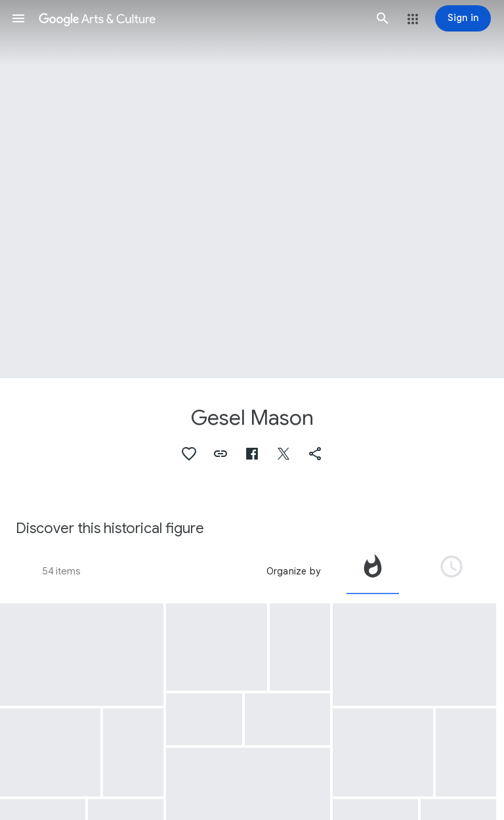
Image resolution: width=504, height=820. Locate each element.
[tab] (373, 571)
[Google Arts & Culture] (200, 18)
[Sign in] (463, 18)
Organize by (293, 571)
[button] (18, 18)
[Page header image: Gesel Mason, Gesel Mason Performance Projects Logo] (252, 189)
